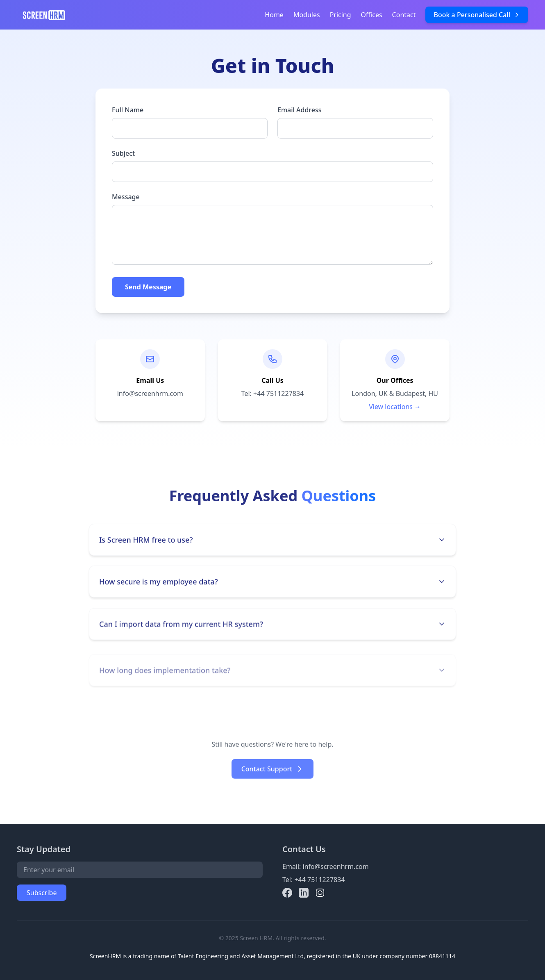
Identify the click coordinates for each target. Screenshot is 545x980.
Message (126, 197)
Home (274, 15)
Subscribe (42, 893)
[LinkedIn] (304, 893)
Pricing (341, 15)
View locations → (395, 407)
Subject (123, 153)
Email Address (300, 110)
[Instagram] (320, 893)
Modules (307, 15)
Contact (404, 15)
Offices (372, 15)
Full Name (128, 110)
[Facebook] (287, 893)
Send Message (148, 287)
